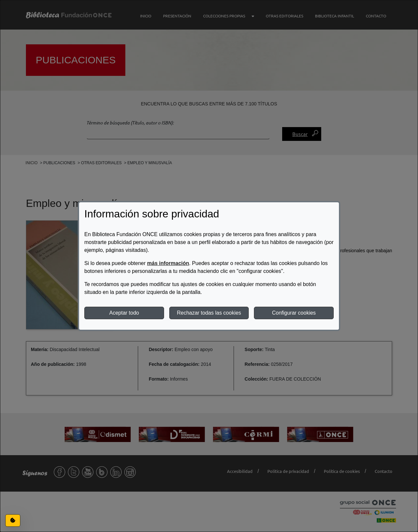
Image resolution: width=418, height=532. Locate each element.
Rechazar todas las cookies (209, 313)
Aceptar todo (124, 313)
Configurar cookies (294, 313)
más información (168, 263)
